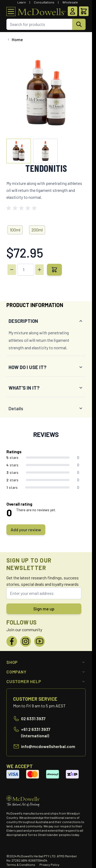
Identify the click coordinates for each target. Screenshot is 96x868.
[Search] (79, 24)
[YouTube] (39, 641)
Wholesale (70, 2)
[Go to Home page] (42, 11)
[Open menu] (11, 11)
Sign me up (44, 609)
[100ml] (15, 229)
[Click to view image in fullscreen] (46, 93)
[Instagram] (26, 641)
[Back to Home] (15, 40)
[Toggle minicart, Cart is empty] (84, 11)
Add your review (26, 530)
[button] (22, 208)
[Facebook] (12, 641)
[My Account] (73, 11)
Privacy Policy (49, 865)
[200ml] (37, 229)
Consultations (44, 2)
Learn (22, 2)
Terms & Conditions (21, 865)
